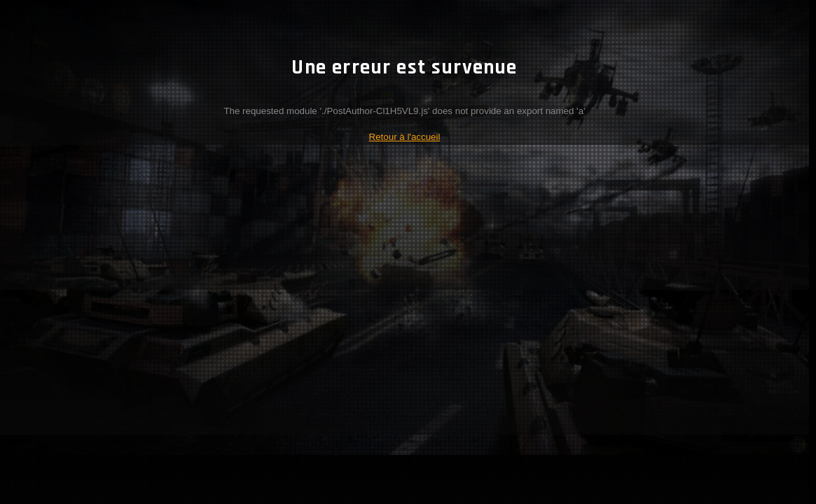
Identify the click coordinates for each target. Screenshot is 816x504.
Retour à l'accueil (405, 137)
